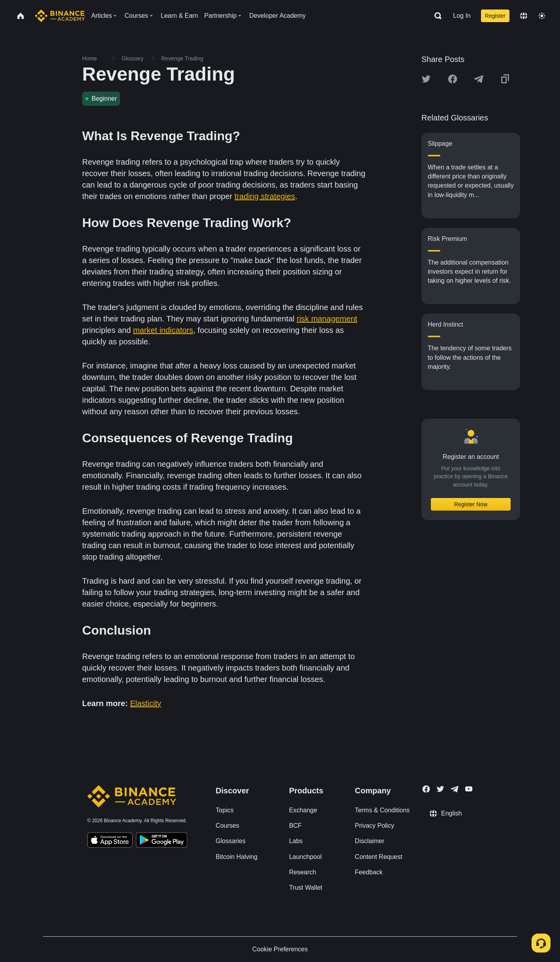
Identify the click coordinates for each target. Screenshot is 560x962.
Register (495, 16)
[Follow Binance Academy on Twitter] (440, 789)
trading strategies (265, 196)
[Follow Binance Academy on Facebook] (426, 789)
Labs (296, 841)
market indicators (163, 330)
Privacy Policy (375, 826)
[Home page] (60, 16)
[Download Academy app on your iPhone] (110, 841)
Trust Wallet (306, 888)
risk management (327, 319)
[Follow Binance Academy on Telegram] (455, 789)
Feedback (369, 872)
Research (303, 872)
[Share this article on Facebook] (453, 79)
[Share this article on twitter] (426, 79)
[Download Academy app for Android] (162, 841)
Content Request (379, 857)
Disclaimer (370, 841)
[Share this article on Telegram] (479, 79)
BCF (295, 826)
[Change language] (524, 16)
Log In (462, 16)
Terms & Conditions (382, 810)
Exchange (303, 810)
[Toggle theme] (542, 16)
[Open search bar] (436, 16)
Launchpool (305, 857)
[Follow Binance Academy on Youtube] (469, 789)
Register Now (471, 504)
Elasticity (146, 703)
